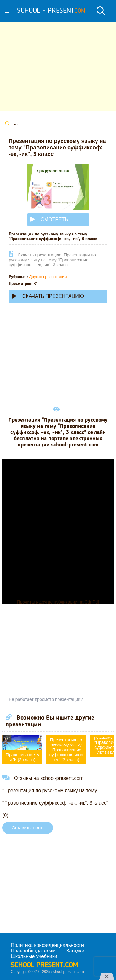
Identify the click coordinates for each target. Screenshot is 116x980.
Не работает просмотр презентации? (46, 699)
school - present (51, 11)
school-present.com (44, 965)
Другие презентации (48, 277)
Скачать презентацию (48, 296)
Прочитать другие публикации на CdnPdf (58, 602)
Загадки (75, 951)
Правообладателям (33, 951)
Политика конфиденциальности (47, 945)
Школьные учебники (34, 956)
